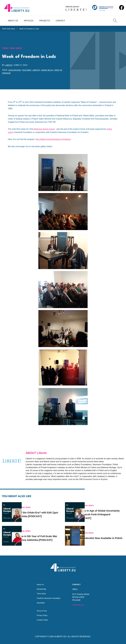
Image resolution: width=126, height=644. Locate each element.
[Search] (115, 21)
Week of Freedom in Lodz (33, 29)
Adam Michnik (15, 71)
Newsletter (40, 601)
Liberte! (40, 71)
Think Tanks (40, 591)
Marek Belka (52, 71)
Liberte (9, 66)
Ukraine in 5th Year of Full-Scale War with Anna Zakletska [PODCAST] (41, 535)
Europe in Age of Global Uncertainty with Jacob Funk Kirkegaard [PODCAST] (105, 511)
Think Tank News (9, 29)
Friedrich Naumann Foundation (49, 596)
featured (29, 71)
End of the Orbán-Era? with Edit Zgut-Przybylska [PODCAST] (42, 511)
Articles (29, 21)
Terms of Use (41, 610)
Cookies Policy (42, 620)
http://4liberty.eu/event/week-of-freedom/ (53, 141)
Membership (40, 586)
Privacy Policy (41, 615)
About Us (13, 21)
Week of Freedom (12, 74)
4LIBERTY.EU (60, 637)
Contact (60, 21)
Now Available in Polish (106, 535)
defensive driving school (44, 130)
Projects (44, 21)
